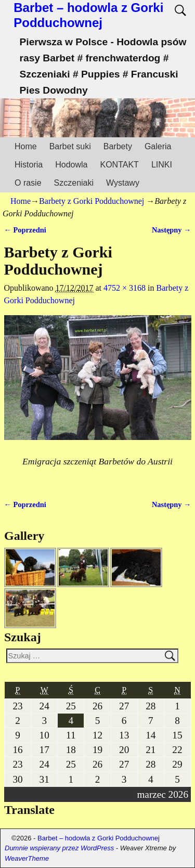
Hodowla (71, 165)
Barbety (118, 146)
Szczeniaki (74, 183)
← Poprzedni (25, 230)
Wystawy (123, 183)
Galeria (158, 146)
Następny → (172, 230)
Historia (29, 165)
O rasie (28, 183)
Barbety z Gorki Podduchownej (92, 201)
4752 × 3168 (125, 288)
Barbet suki (70, 146)
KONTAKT (120, 165)
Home (26, 146)
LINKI (162, 165)
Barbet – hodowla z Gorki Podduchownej (88, 15)
